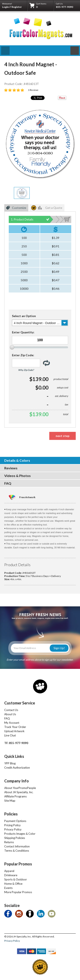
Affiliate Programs (15, 796)
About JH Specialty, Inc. (19, 792)
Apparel (9, 871)
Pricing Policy (12, 825)
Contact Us (11, 710)
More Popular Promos (18, 892)
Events (8, 888)
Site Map (10, 801)
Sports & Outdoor (16, 879)
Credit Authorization (17, 768)
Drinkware (11, 875)
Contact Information (17, 846)
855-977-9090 (64, 7)
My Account (12, 723)
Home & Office (13, 884)
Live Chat (10, 735)
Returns (9, 842)
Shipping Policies (15, 838)
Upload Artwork (14, 731)
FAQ (7, 718)
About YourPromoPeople (20, 788)
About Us (10, 714)
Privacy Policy (13, 829)
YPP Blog (10, 763)
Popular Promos (18, 864)
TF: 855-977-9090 (16, 743)
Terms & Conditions (17, 851)
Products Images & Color (20, 834)
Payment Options (15, 821)
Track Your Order (15, 727)
